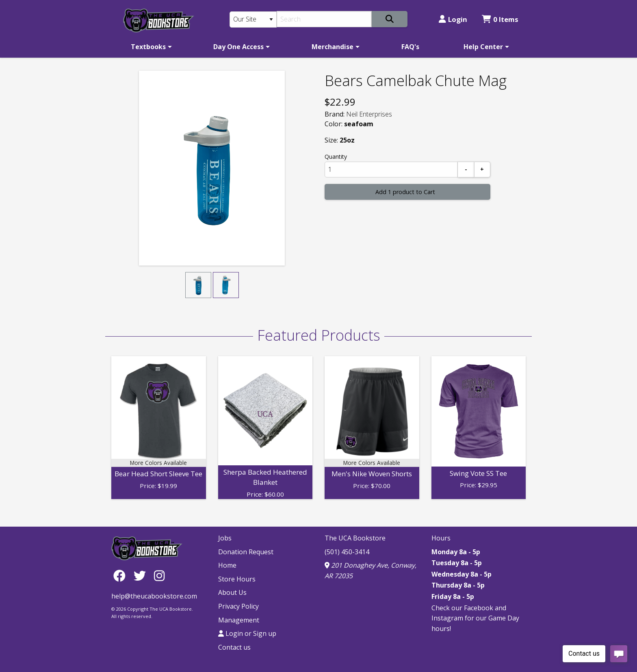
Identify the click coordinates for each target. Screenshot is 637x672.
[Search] (324, 19)
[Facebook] (121, 576)
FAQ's (410, 47)
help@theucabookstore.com (154, 596)
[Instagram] (159, 576)
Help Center (483, 47)
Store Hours (237, 579)
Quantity (336, 157)
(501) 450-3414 (347, 552)
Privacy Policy (238, 606)
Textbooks (148, 47)
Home (227, 565)
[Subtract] (466, 170)
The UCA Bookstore (355, 538)
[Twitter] (142, 576)
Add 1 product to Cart (405, 192)
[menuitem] (150, 47)
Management (239, 620)
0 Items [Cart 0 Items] (500, 19)
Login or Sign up (247, 633)
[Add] (482, 170)
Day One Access (238, 47)
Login (453, 19)
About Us (232, 592)
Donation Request (246, 552)
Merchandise (333, 47)
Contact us (234, 647)
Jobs (225, 538)
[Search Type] (253, 19)
